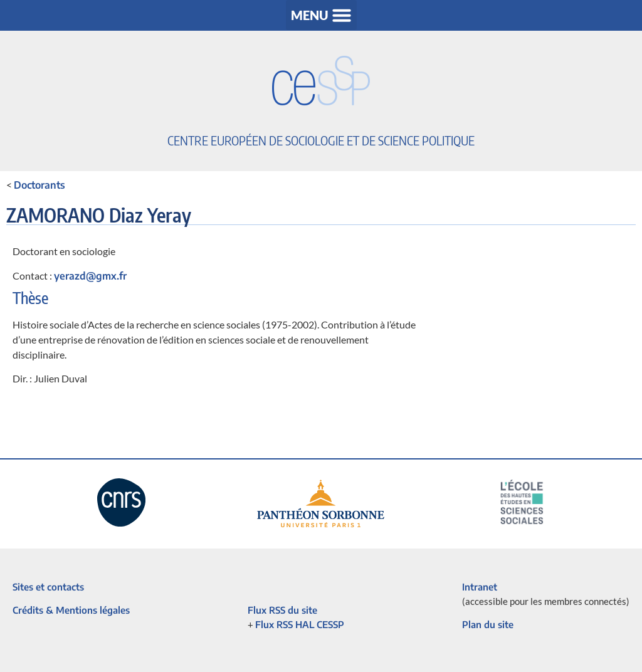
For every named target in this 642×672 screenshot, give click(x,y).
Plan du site (488, 624)
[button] (321, 15)
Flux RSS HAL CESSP (300, 624)
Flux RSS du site (282, 610)
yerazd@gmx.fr (90, 276)
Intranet (480, 587)
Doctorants (39, 185)
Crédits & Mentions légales (71, 610)
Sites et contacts (48, 587)
